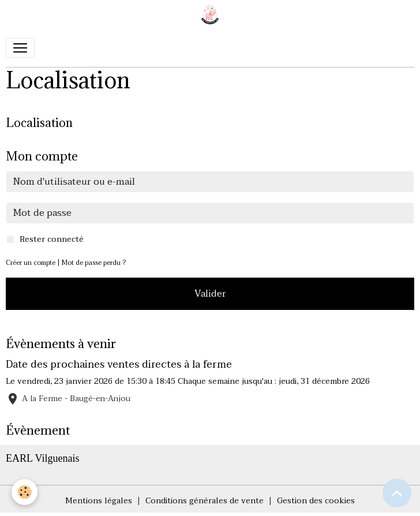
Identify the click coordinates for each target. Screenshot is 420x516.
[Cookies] (25, 492)
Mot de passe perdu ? (94, 263)
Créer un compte (31, 263)
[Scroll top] (397, 493)
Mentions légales (99, 501)
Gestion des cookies (316, 501)
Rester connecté (52, 239)
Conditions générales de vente (205, 501)
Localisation (39, 123)
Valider (210, 294)
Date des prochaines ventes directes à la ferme (119, 364)
